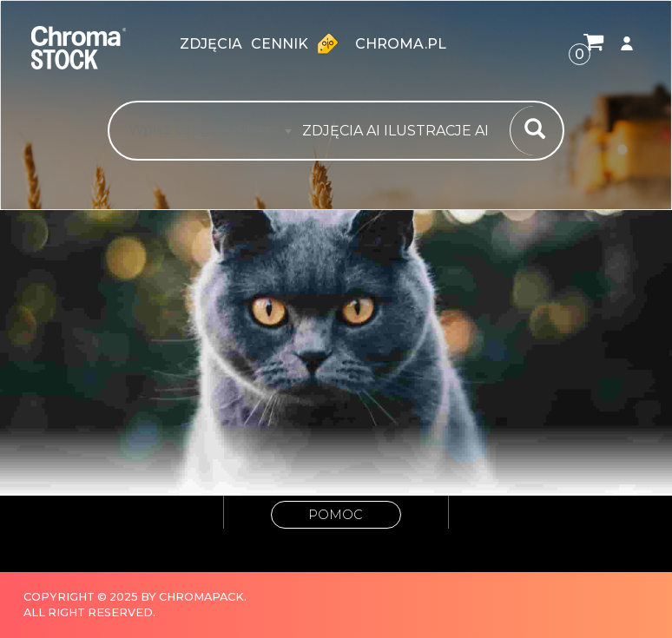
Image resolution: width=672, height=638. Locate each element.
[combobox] (401, 131)
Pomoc (336, 515)
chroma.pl (401, 44)
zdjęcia (211, 44)
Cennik (299, 43)
